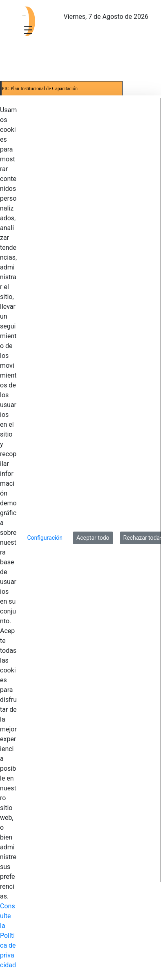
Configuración (45, 538)
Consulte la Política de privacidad (8, 936)
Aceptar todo (93, 538)
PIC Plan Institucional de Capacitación (40, 88)
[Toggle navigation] (28, 29)
